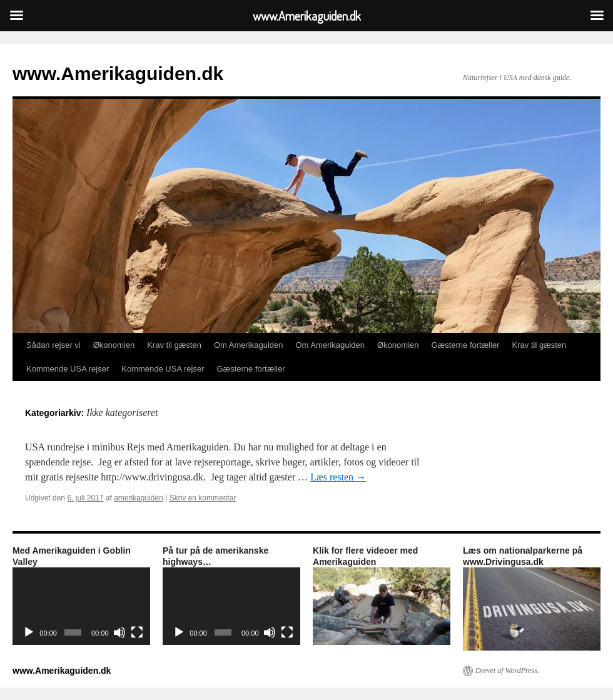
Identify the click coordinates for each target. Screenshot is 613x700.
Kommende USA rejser (68, 369)
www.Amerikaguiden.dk (118, 74)
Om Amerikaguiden (249, 345)
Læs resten (338, 477)
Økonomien (114, 345)
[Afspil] (29, 632)
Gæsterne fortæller (466, 345)
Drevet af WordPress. (507, 671)
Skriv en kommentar (203, 498)
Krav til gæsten (174, 345)
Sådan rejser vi (53, 345)
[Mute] (119, 632)
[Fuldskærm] (137, 632)
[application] (81, 606)
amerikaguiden (139, 498)
